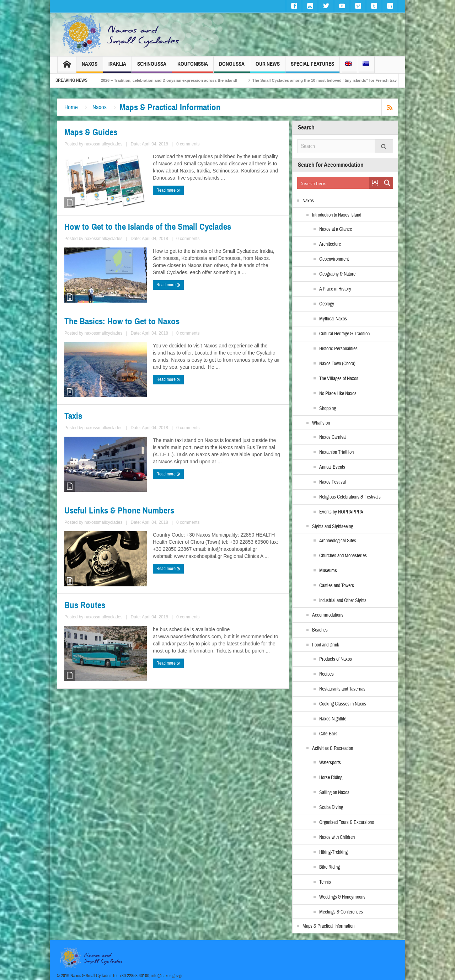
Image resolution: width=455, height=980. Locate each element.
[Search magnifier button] (387, 183)
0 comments (188, 144)
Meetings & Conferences (341, 912)
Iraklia (117, 67)
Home (71, 107)
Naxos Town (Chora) (337, 364)
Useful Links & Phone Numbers (119, 511)
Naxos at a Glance (336, 229)
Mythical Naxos (333, 319)
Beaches (320, 630)
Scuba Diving (331, 808)
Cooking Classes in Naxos (343, 704)
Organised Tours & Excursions (347, 822)
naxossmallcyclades (104, 144)
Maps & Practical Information (328, 926)
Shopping (328, 409)
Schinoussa (152, 67)
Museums (328, 571)
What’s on (321, 423)
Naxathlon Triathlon (336, 452)
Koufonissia (193, 67)
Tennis (325, 882)
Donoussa (232, 67)
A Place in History (335, 289)
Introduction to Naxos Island (337, 215)
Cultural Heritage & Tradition (344, 334)
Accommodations (328, 615)
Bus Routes (85, 605)
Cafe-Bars (328, 734)
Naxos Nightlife (333, 719)
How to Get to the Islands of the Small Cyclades (148, 227)
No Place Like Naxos (338, 394)
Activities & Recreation (333, 749)
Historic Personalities (338, 349)
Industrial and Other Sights (343, 601)
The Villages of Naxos (339, 379)
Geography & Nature (337, 274)
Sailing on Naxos (334, 793)
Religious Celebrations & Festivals (350, 497)
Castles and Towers (337, 586)
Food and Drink (326, 645)
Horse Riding (331, 778)
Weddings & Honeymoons (342, 897)
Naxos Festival (333, 482)
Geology (327, 304)
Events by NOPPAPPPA (341, 512)
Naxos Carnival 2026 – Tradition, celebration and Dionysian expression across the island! (169, 80)
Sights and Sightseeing (333, 527)
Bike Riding (330, 867)
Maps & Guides (91, 132)
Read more (168, 190)
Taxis (73, 416)
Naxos (90, 67)
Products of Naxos (336, 659)
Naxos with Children (337, 837)
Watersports (330, 763)
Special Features (312, 67)
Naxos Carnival (333, 437)
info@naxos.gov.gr (167, 976)
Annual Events (332, 467)
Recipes (326, 674)
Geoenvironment (334, 259)
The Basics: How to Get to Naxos (122, 321)
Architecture (330, 244)
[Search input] (333, 183)
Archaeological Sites (338, 541)
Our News (268, 67)
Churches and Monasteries (343, 556)
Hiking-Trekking (333, 852)
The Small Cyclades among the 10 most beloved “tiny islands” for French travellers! (345, 80)
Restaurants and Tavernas (342, 689)
